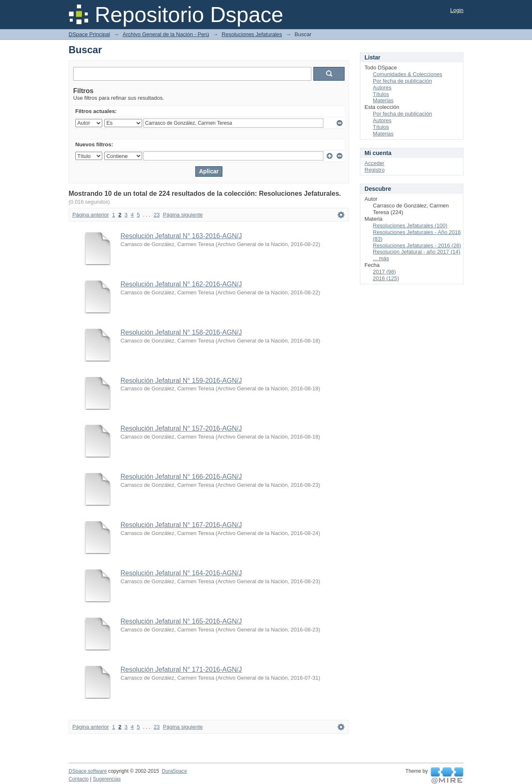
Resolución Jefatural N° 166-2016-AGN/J (181, 477)
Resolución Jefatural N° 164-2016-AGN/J (181, 573)
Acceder (374, 163)
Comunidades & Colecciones (408, 74)
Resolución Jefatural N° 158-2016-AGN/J (181, 332)
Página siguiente (183, 215)
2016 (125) (386, 278)
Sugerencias (107, 779)
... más (381, 258)
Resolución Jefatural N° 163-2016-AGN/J (181, 236)
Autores (382, 88)
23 (157, 215)
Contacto (79, 779)
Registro (374, 170)
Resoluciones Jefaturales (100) (410, 226)
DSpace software (88, 771)
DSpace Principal (89, 34)
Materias (383, 100)
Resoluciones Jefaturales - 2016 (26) (417, 245)
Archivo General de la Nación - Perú (166, 34)
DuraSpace (174, 771)
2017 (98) (384, 272)
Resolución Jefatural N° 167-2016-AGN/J (181, 525)
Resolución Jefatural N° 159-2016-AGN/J (181, 381)
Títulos (381, 94)
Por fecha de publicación (402, 81)
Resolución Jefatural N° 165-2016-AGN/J (181, 621)
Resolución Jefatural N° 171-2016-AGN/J (181, 669)
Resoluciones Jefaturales (252, 34)
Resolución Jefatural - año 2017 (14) (416, 252)
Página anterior (91, 215)
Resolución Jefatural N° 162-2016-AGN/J (181, 284)
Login (457, 10)
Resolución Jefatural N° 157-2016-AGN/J (181, 428)
